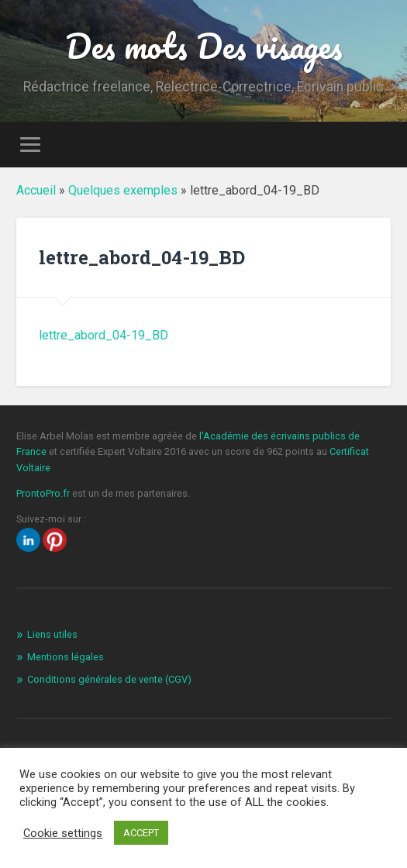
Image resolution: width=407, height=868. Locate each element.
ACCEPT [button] (141, 833)
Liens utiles (52, 634)
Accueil (36, 190)
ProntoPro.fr (44, 493)
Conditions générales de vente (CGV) (109, 679)
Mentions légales (66, 657)
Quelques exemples (123, 190)
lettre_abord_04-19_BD (103, 335)
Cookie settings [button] (63, 833)
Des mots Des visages (204, 46)
